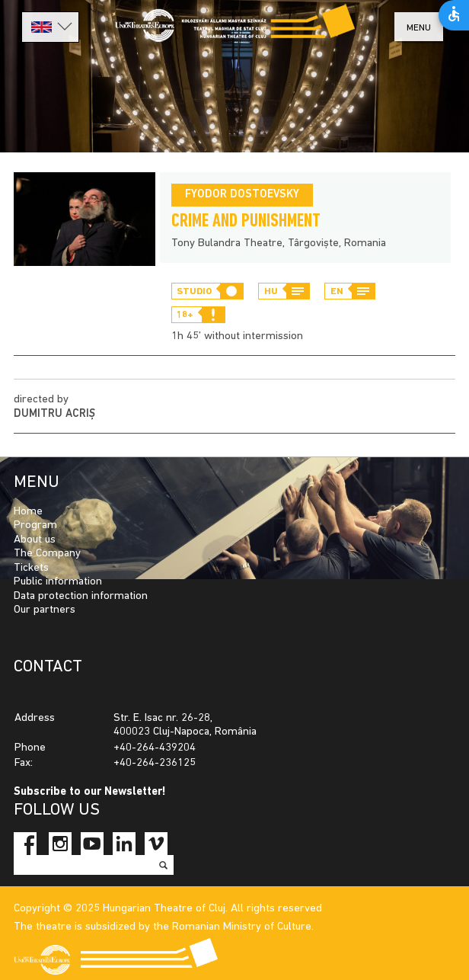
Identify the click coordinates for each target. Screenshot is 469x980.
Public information (58, 582)
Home (28, 512)
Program (35, 525)
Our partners (45, 610)
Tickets (31, 568)
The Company (47, 554)
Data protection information (81, 596)
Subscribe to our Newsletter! (90, 792)
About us (35, 540)
